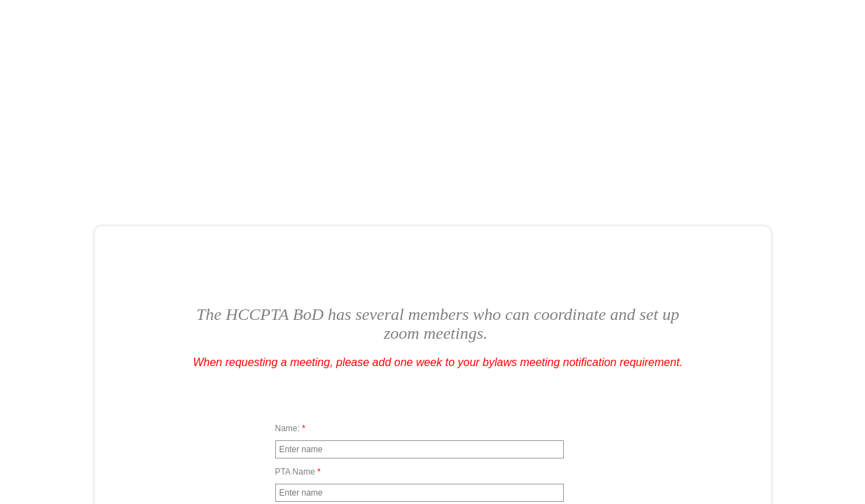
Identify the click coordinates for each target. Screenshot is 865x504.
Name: (290, 428)
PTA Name (298, 472)
